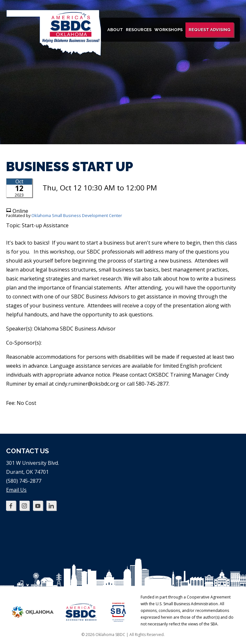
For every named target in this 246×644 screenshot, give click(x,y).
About (115, 30)
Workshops (168, 30)
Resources (139, 30)
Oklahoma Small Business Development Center (77, 215)
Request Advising (209, 30)
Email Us (16, 490)
